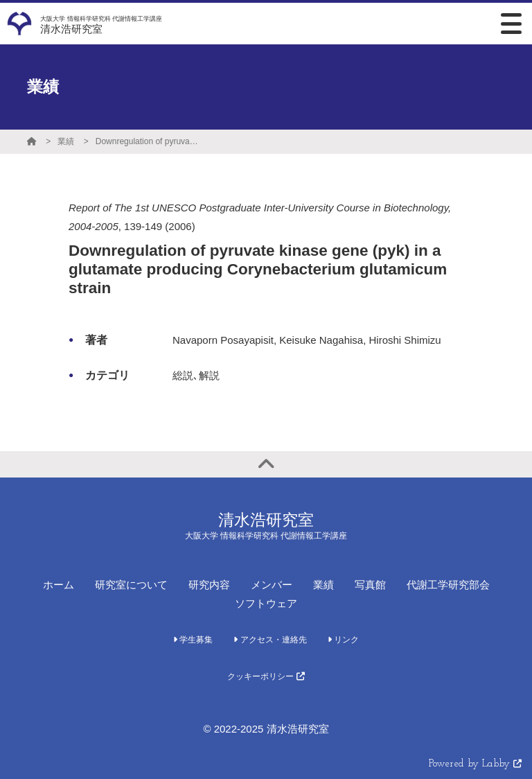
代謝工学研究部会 (448, 585)
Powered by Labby (475, 764)
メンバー (272, 585)
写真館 (370, 585)
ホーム (59, 585)
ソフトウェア (266, 603)
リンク (343, 640)
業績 (66, 141)
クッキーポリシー (266, 676)
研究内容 (209, 585)
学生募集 (193, 640)
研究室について (131, 585)
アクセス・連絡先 (270, 640)
